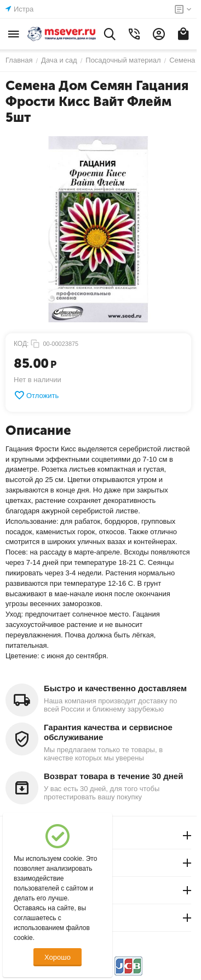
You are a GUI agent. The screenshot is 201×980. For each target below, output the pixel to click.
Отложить (36, 395)
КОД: (21, 344)
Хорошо (58, 957)
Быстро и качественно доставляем (115, 688)
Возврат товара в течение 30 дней (113, 776)
